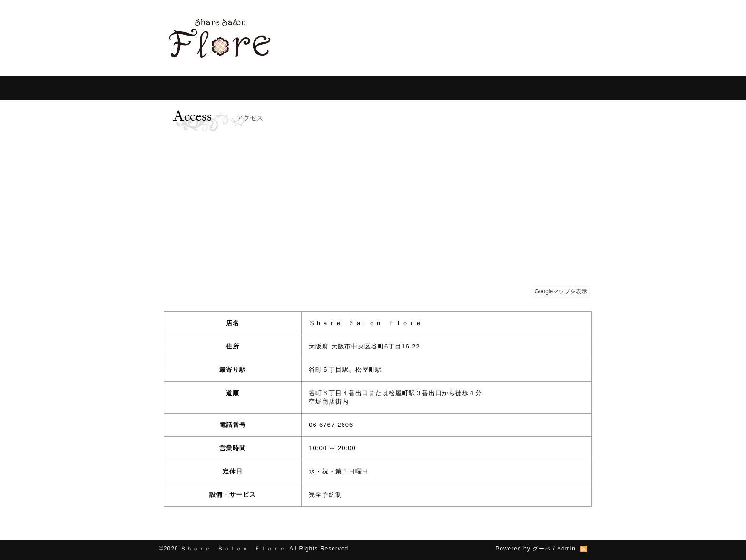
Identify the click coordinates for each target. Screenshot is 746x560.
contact (563, 88)
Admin (566, 549)
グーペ (542, 549)
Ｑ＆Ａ (418, 88)
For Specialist (363, 88)
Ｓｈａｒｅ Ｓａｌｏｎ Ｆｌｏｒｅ (233, 549)
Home (178, 88)
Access (516, 88)
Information (230, 88)
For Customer (299, 88)
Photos (468, 88)
